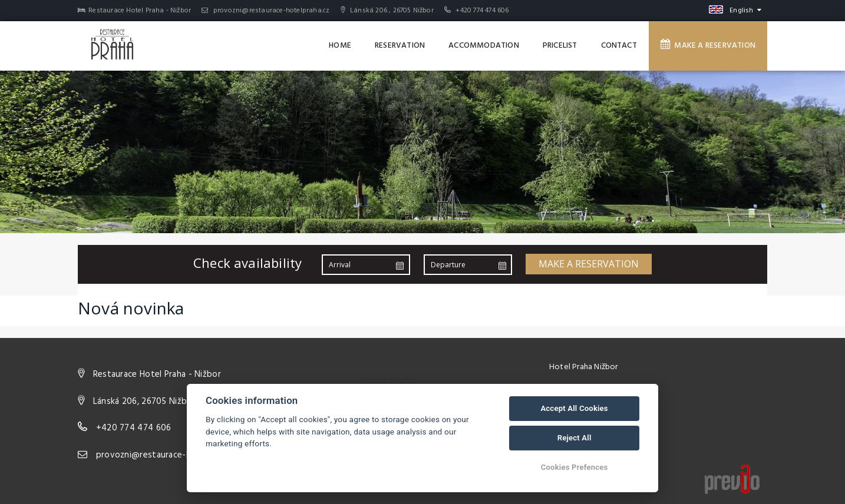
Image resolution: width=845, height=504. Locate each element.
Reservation (400, 46)
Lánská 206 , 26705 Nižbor (387, 11)
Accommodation (484, 46)
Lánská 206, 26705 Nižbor (144, 402)
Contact (619, 46)
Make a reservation (708, 45)
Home (340, 46)
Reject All (575, 438)
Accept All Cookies (574, 408)
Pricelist (560, 46)
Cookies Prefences (575, 467)
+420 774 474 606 (482, 11)
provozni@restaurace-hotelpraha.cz (265, 11)
